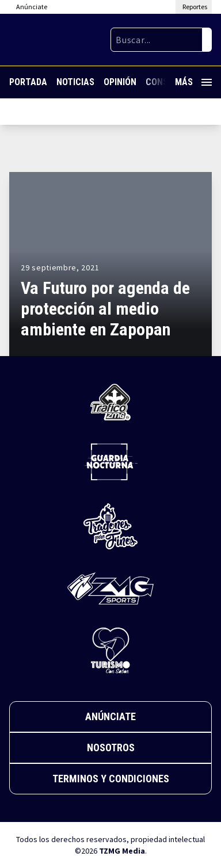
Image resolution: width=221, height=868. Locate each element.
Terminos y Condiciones (111, 779)
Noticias (75, 82)
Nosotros (111, 747)
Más (193, 82)
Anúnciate (110, 716)
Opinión (120, 82)
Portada (28, 82)
